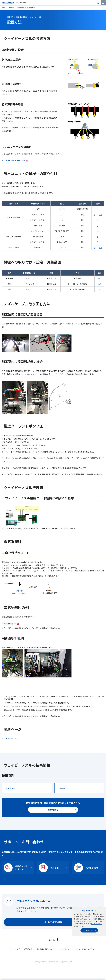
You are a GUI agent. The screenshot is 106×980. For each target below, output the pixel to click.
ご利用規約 (28, 949)
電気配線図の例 (10, 624)
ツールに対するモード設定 (15, 160)
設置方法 (11, 788)
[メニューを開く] (103, 3)
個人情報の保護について (45, 949)
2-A (100, 215)
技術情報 (11, 8)
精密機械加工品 (22, 8)
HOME (4, 8)
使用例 (63, 788)
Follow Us (53, 940)
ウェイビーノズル (36, 17)
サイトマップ (15, 949)
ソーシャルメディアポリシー (86, 949)
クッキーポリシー (96, 924)
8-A (100, 248)
